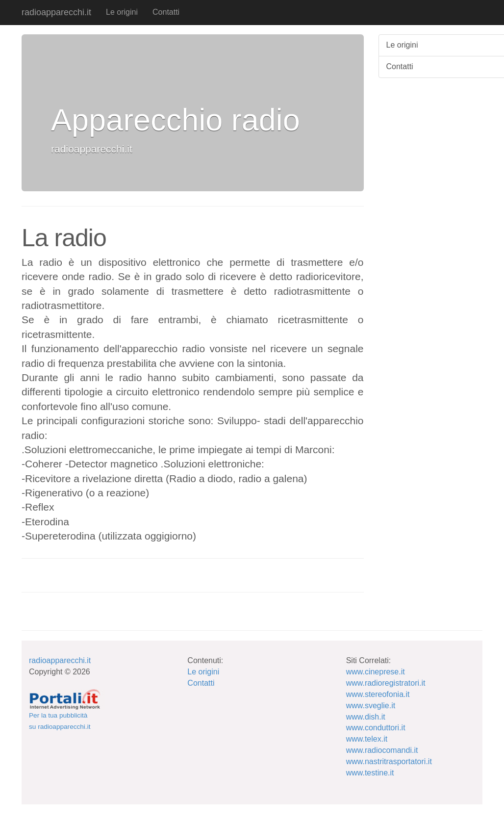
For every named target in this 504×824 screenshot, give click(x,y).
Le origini (122, 12)
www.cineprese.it (376, 672)
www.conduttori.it (376, 728)
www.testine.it (370, 773)
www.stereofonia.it (378, 694)
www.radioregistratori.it (386, 683)
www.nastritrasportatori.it (389, 761)
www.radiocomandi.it (382, 750)
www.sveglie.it (371, 706)
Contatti (166, 12)
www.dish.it (366, 717)
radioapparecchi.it (56, 12)
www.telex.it (367, 739)
